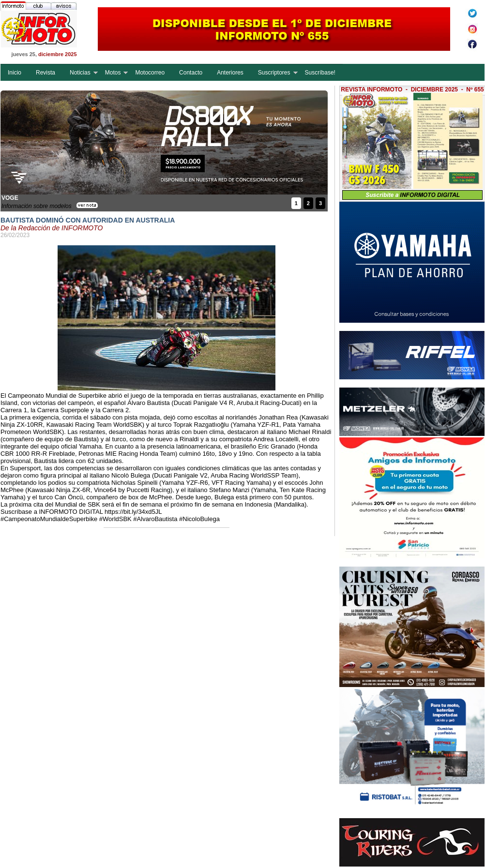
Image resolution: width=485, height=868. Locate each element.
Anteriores (230, 73)
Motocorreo (150, 73)
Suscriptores (274, 73)
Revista (45, 73)
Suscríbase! (320, 73)
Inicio (15, 73)
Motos (113, 73)
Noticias (80, 73)
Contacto (191, 73)
